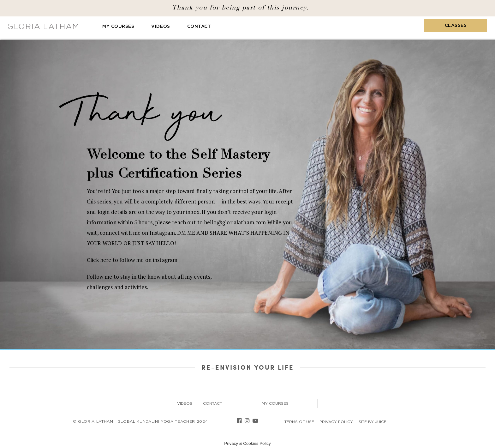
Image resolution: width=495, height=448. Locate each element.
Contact (199, 27)
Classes (456, 26)
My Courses (118, 27)
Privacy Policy (336, 422)
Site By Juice (373, 422)
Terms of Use (299, 422)
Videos (161, 27)
